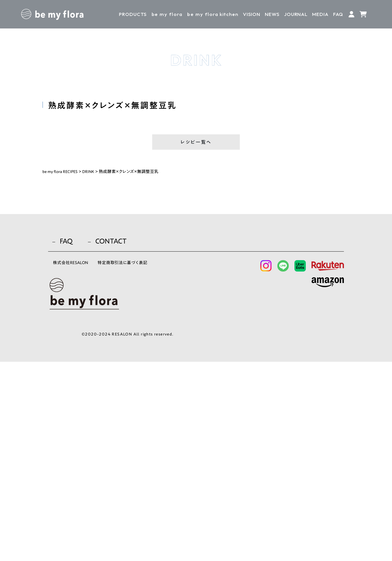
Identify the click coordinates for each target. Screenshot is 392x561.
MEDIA (320, 14)
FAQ (338, 14)
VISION (252, 14)
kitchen (213, 14)
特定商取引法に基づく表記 (133, 463)
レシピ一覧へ (196, 143)
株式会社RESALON (73, 463)
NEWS (272, 14)
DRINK (91, 173)
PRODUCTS (133, 14)
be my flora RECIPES (61, 173)
